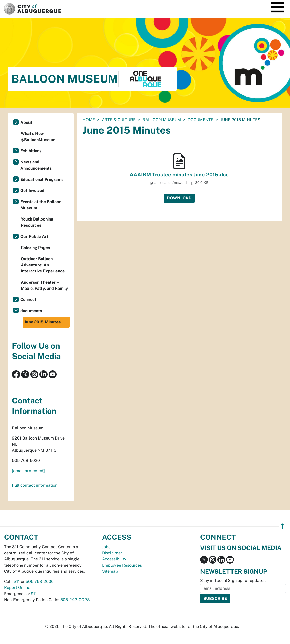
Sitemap (110, 571)
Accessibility (114, 559)
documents (201, 120)
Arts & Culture (119, 120)
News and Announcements (36, 165)
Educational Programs (42, 179)
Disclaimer (112, 553)
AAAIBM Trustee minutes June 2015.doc (179, 175)
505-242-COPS (75, 600)
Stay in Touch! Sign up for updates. (233, 580)
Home (89, 120)
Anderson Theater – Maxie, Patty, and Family (44, 285)
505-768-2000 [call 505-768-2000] (40, 581)
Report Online (17, 588)
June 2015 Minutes (42, 322)
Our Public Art (34, 236)
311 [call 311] (17, 581)
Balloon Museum (162, 120)
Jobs (106, 547)
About (26, 122)
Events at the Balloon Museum (41, 205)
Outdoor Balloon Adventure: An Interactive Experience (43, 265)
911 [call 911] (34, 594)
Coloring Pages (35, 248)
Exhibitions (31, 151)
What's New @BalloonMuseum (38, 137)
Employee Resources (122, 565)
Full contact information (35, 485)
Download (179, 198)
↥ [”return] (282, 526)
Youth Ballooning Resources (37, 222)
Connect (28, 300)
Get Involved (32, 191)
